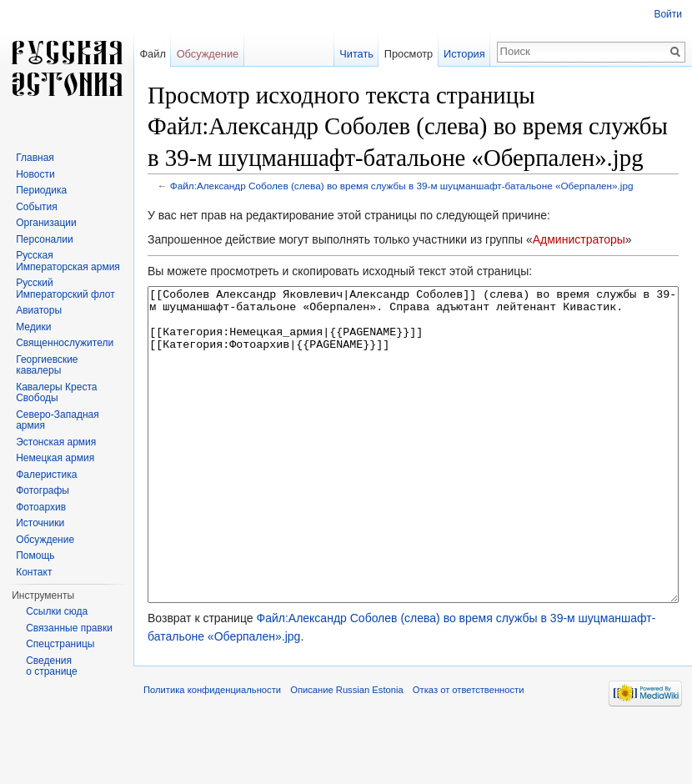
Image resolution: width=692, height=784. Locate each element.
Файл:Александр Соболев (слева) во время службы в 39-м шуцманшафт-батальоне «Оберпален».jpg (402, 186)
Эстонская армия (56, 442)
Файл (152, 54)
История (464, 54)
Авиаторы (39, 310)
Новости (35, 174)
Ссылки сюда (57, 611)
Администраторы (579, 239)
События (37, 207)
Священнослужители (65, 343)
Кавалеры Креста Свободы (56, 393)
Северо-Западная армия (58, 420)
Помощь (35, 555)
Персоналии (45, 239)
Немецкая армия (55, 458)
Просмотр (409, 54)
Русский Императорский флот (65, 289)
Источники (40, 523)
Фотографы (43, 490)
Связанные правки (69, 628)
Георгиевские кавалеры (47, 365)
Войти (668, 14)
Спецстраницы (60, 644)
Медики (33, 327)
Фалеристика (46, 475)
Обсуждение (208, 54)
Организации (46, 223)
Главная (35, 158)
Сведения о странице (52, 666)
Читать (356, 54)
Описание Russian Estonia (346, 752)
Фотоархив (41, 507)
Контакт (34, 572)
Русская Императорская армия (68, 261)
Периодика (41, 190)
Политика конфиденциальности (212, 752)
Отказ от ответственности (469, 752)
